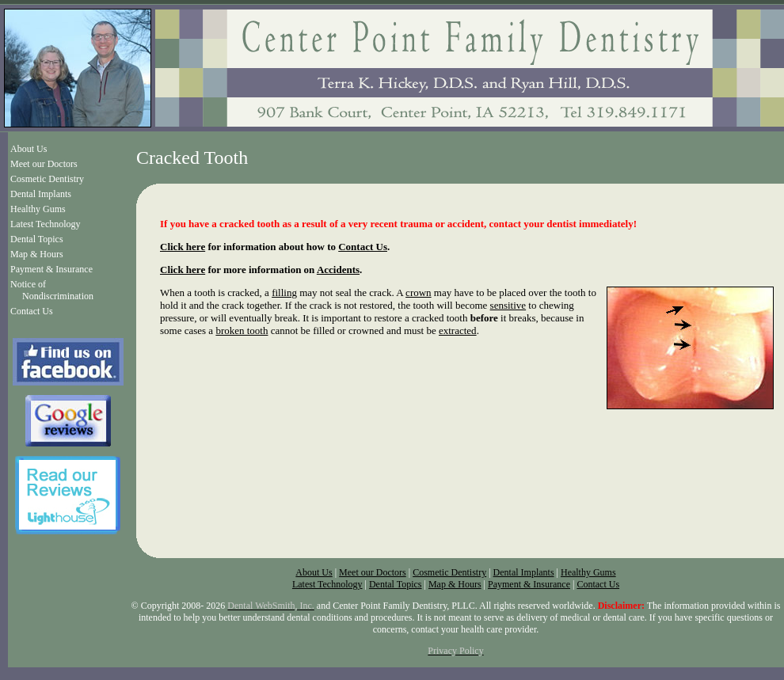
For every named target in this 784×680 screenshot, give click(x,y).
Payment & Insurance (51, 269)
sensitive (508, 305)
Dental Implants (41, 194)
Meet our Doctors (44, 164)
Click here (183, 247)
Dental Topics (37, 239)
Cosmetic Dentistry (47, 179)
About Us (29, 149)
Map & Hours (37, 254)
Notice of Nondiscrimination (52, 290)
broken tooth (242, 331)
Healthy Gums (38, 209)
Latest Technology (46, 224)
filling (284, 293)
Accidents (338, 270)
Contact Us (32, 311)
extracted (458, 331)
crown (419, 293)
